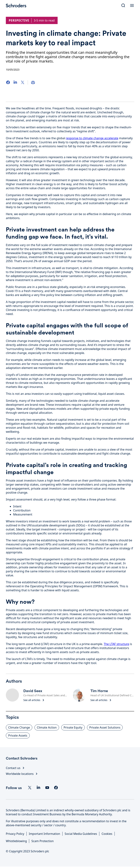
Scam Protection (42, 841)
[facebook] (56, 788)
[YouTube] (47, 788)
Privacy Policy (15, 834)
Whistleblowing (16, 841)
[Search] (123, 5)
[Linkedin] (38, 788)
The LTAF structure (116, 644)
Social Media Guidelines (81, 834)
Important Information (44, 834)
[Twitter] (23, 82)
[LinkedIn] (15, 82)
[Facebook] (8, 82)
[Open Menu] (132, 5)
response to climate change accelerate (92, 138)
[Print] (33, 82)
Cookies (107, 834)
